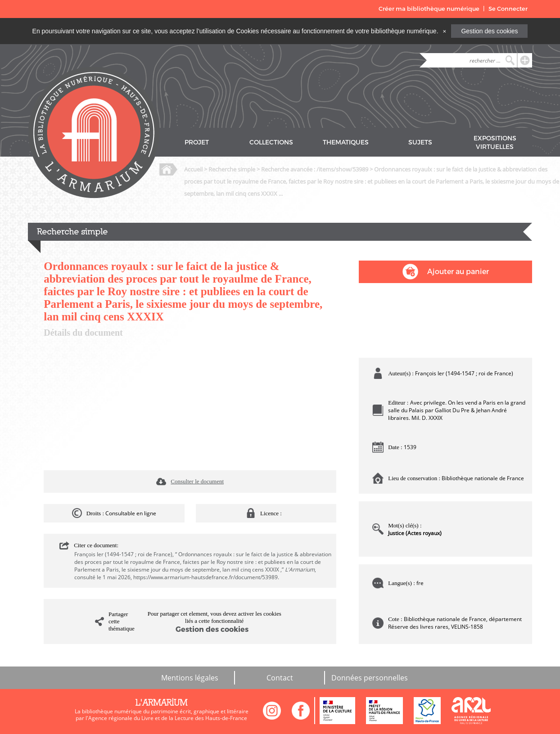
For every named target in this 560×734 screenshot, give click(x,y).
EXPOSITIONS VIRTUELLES (495, 143)
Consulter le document (197, 481)
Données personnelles (370, 678)
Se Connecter (508, 9)
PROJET (197, 142)
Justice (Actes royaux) (415, 533)
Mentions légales (190, 678)
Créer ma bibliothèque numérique (429, 9)
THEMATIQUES (346, 142)
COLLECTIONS (271, 142)
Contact (280, 678)
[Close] (444, 31)
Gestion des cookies (489, 31)
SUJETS (420, 142)
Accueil (193, 169)
